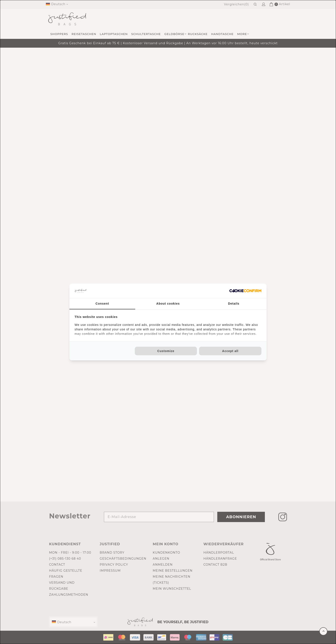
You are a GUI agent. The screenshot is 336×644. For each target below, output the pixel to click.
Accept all (230, 351)
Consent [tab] (102, 304)
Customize (166, 351)
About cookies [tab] (168, 304)
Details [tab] (234, 304)
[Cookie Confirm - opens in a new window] (245, 291)
